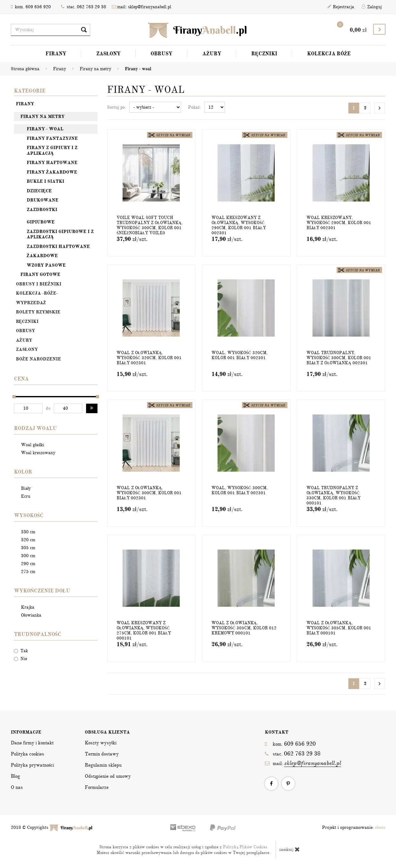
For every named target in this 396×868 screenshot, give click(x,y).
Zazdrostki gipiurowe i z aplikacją (60, 234)
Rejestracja (341, 7)
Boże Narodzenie (38, 359)
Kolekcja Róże (329, 54)
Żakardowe (42, 256)
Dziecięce (39, 191)
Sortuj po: (117, 107)
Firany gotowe (40, 274)
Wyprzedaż (31, 303)
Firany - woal (45, 129)
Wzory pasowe (46, 265)
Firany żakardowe (52, 172)
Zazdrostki (42, 210)
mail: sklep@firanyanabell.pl (141, 7)
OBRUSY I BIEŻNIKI (39, 284)
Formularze (97, 787)
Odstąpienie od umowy (108, 776)
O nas (17, 787)
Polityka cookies (27, 754)
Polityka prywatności (33, 765)
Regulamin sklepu (103, 765)
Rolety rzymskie (38, 312)
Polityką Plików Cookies (245, 847)
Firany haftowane (52, 163)
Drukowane (43, 200)
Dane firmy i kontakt (32, 743)
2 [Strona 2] (365, 108)
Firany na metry (42, 116)
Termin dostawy (102, 754)
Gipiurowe (41, 222)
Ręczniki (264, 54)
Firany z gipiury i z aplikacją (52, 150)
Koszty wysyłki (101, 743)
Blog (15, 776)
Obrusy (161, 54)
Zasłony (109, 54)
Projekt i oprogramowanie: (354, 827)
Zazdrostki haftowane (58, 246)
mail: (303, 763)
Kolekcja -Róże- (37, 293)
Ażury (212, 54)
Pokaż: (195, 107)
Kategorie (30, 91)
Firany (56, 54)
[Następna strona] (379, 108)
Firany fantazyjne (52, 138)
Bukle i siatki (45, 181)
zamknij (289, 849)
